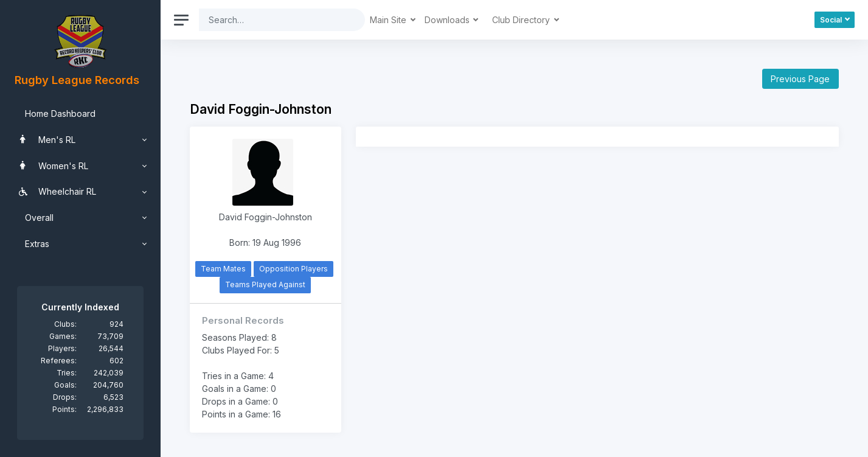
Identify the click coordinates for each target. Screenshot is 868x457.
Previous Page (800, 79)
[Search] (273, 20)
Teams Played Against (265, 284)
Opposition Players (293, 269)
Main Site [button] (389, 20)
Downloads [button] (448, 20)
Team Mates (223, 269)
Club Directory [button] (522, 20)
